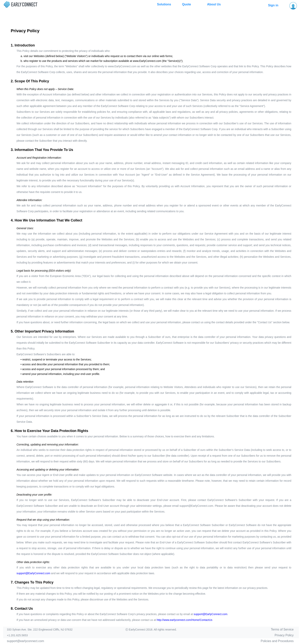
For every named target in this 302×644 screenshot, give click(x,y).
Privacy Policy (284, 635)
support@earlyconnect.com (26, 641)
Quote (186, 4)
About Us (214, 4)
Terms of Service (282, 629)
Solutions (164, 4)
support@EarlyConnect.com (33, 573)
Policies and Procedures (277, 641)
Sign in (273, 5)
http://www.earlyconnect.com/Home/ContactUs (185, 620)
